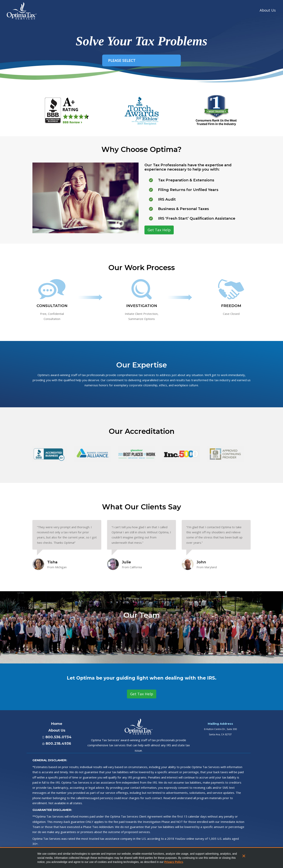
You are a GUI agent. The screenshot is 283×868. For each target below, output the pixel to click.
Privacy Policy (174, 862)
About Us (268, 9)
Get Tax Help (159, 230)
